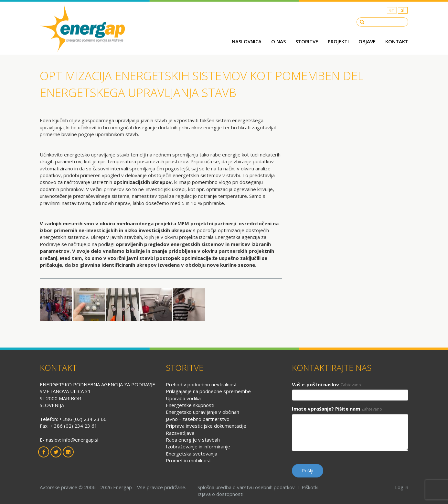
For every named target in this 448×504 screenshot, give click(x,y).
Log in (402, 487)
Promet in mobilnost (188, 460)
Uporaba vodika (183, 398)
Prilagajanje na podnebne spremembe (208, 391)
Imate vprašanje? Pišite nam (326, 409)
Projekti (338, 41)
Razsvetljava (180, 433)
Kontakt (397, 41)
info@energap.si (80, 440)
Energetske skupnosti (190, 405)
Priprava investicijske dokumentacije (206, 426)
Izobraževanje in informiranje (198, 446)
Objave (367, 41)
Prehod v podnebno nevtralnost (201, 384)
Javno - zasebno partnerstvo (198, 419)
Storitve (307, 41)
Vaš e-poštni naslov (315, 384)
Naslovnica (247, 41)
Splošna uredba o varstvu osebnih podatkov (246, 487)
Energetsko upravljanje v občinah (203, 412)
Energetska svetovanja (192, 454)
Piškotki (310, 487)
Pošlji (308, 471)
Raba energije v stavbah (193, 440)
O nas (278, 41)
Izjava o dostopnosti (220, 494)
